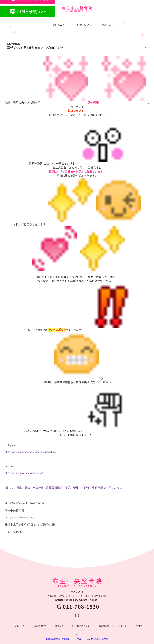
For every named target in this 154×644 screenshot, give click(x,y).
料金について (83, 626)
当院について (40, 626)
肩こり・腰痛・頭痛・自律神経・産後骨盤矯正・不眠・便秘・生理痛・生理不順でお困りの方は (64, 488)
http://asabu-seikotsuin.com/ (19, 517)
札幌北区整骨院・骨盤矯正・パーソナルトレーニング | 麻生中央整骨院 (77, 639)
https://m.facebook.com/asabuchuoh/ (24, 473)
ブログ (139, 626)
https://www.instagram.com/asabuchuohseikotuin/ (30, 452)
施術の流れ (104, 626)
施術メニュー (62, 626)
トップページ (18, 626)
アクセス (122, 626)
